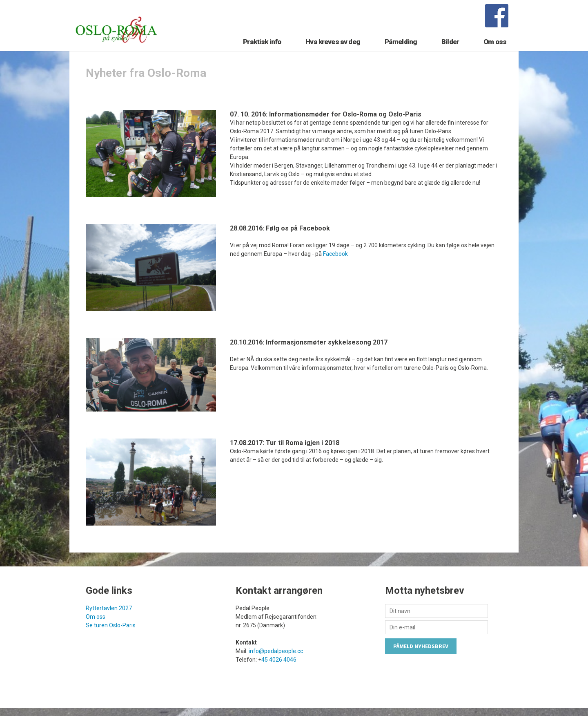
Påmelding (401, 52)
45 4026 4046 (279, 674)
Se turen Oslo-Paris (111, 640)
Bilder (450, 52)
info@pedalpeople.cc (276, 665)
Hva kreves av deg (333, 52)
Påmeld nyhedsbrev (421, 660)
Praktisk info (262, 52)
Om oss (495, 52)
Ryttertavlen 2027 (109, 622)
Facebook (335, 268)
